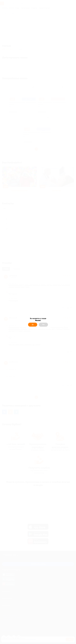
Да (33, 325)
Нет (43, 325)
